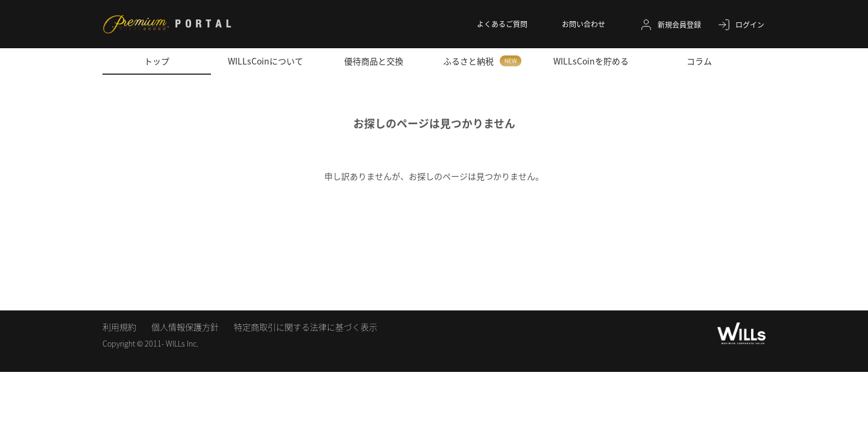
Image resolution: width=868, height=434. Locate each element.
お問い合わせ (583, 24)
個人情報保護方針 (185, 327)
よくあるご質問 (502, 24)
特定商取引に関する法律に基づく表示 (306, 327)
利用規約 (119, 327)
